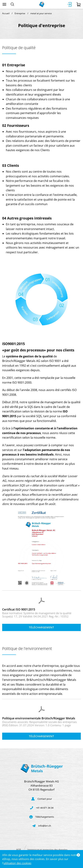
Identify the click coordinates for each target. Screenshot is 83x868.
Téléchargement (41, 627)
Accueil (6, 13)
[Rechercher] (12, 4)
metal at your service (41, 13)
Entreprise (20, 13)
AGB (19, 849)
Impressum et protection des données (47, 849)
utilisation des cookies (17, 863)
